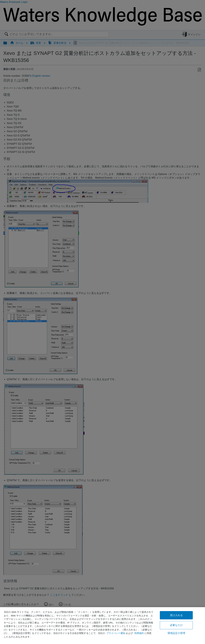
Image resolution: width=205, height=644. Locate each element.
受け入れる (176, 615)
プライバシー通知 (116, 633)
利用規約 (139, 633)
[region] (102, 626)
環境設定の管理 (176, 633)
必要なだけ (176, 625)
